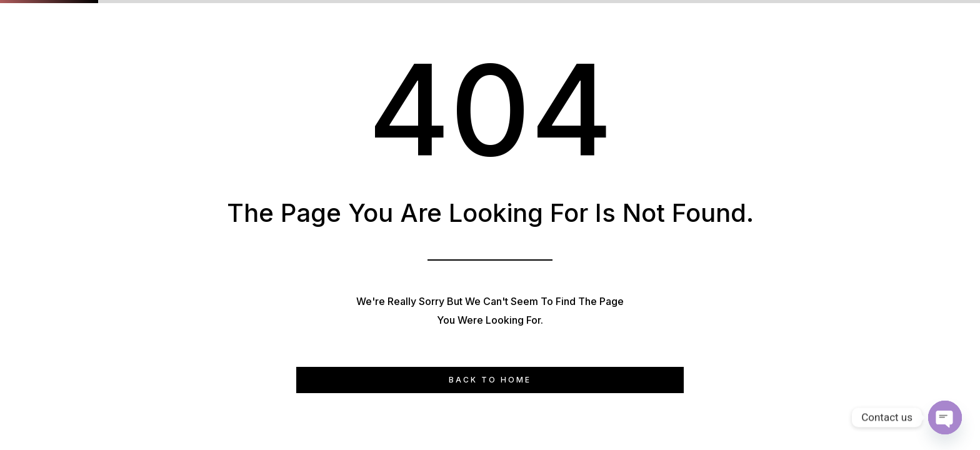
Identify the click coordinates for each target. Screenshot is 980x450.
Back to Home (490, 380)
